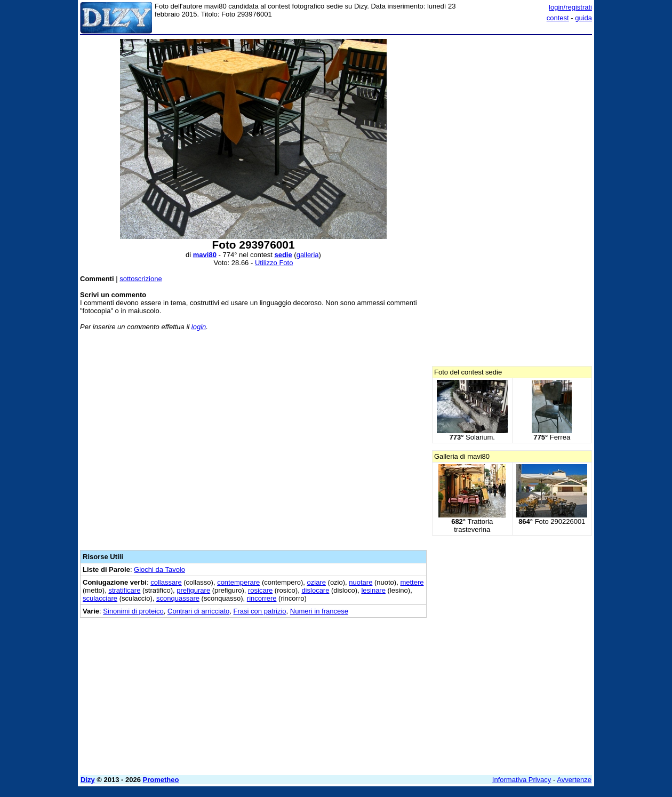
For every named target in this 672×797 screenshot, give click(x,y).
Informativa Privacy (522, 780)
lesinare (373, 590)
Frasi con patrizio (260, 611)
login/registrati (570, 7)
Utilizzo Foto (274, 263)
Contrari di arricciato (198, 611)
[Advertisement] (253, 443)
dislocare (315, 590)
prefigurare (193, 590)
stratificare (124, 590)
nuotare (361, 582)
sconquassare (178, 598)
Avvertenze (574, 780)
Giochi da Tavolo (159, 569)
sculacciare (100, 598)
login (199, 327)
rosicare (260, 590)
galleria (308, 255)
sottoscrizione (141, 279)
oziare (317, 582)
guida (583, 18)
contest (558, 18)
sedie (283, 255)
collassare (166, 582)
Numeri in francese (319, 611)
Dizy (88, 780)
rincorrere (262, 598)
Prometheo (161, 780)
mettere (412, 582)
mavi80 (205, 255)
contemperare (238, 582)
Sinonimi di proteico (133, 611)
